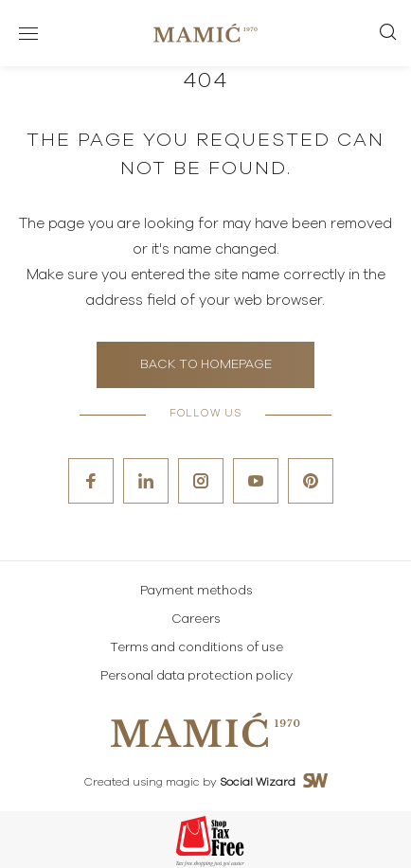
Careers (196, 620)
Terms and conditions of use (197, 648)
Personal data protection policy (197, 676)
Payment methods (197, 591)
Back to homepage (206, 365)
